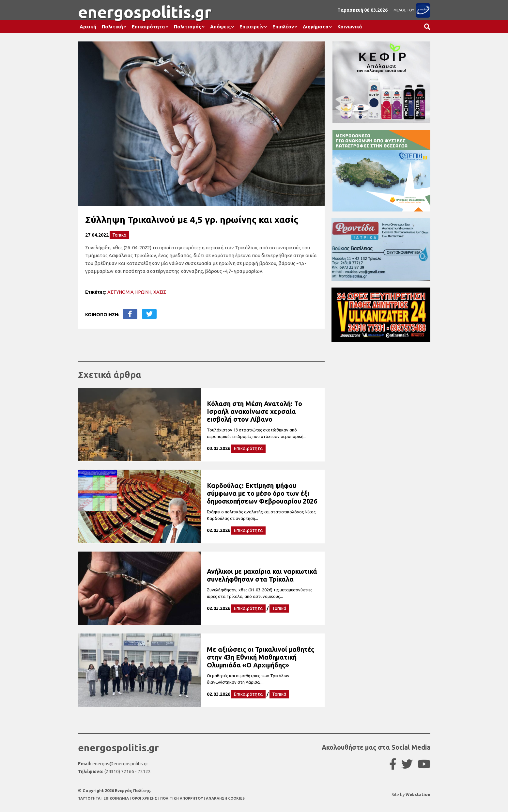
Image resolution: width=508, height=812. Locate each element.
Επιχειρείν (252, 27)
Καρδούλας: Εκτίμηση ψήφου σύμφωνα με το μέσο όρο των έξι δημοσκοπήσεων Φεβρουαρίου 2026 (262, 493)
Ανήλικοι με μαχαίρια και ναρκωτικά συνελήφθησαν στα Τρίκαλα (262, 575)
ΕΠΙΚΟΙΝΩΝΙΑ (117, 798)
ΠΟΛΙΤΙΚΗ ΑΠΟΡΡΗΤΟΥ (182, 798)
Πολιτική (112, 27)
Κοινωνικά (350, 27)
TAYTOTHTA (90, 798)
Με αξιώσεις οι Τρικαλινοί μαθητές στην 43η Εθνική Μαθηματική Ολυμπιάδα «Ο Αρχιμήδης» (261, 657)
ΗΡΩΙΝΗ (143, 292)
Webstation (418, 794)
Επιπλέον (283, 27)
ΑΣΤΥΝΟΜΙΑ (120, 292)
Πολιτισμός (188, 27)
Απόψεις (220, 27)
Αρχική (88, 27)
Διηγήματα (316, 27)
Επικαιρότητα (148, 27)
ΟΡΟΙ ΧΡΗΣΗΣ (145, 798)
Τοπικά (119, 235)
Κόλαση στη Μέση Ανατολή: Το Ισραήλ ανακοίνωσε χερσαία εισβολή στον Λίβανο (254, 411)
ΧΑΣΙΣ (160, 292)
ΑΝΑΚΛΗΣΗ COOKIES (225, 798)
